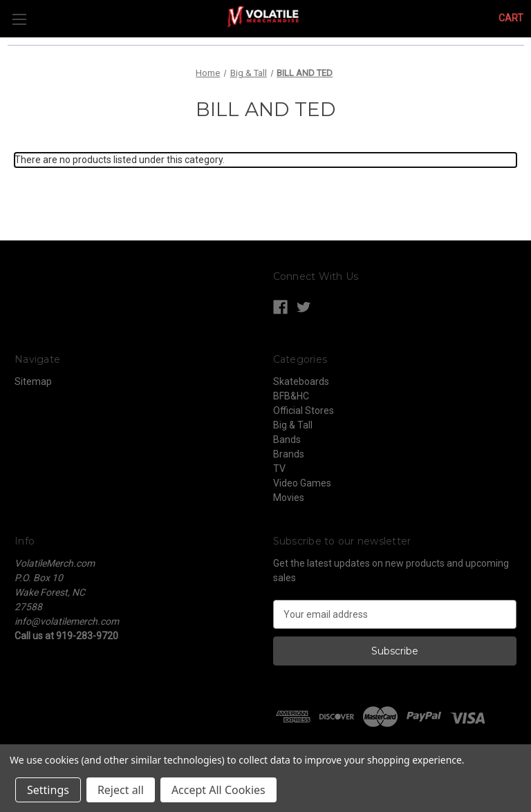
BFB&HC (291, 396)
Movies (289, 498)
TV (279, 469)
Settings (48, 790)
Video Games (302, 483)
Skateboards (301, 381)
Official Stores (304, 410)
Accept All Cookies (218, 790)
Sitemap (33, 381)
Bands (287, 440)
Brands (289, 454)
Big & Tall (293, 425)
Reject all (121, 790)
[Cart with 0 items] (511, 18)
